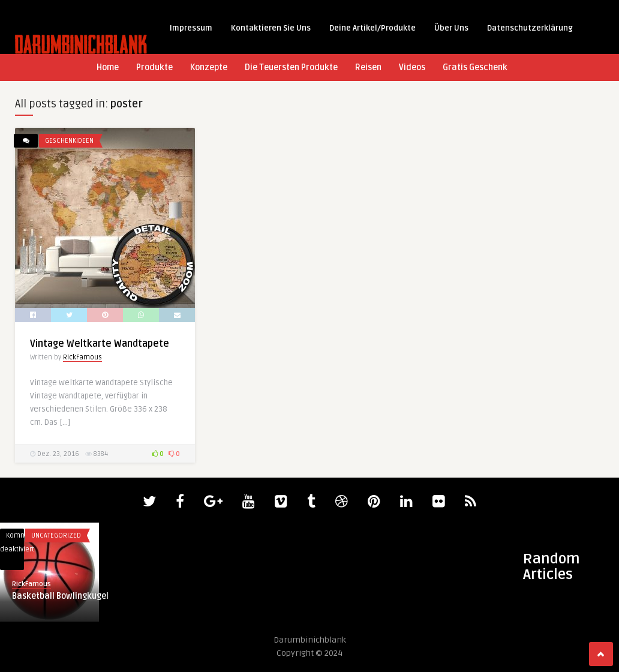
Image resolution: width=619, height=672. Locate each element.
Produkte (154, 67)
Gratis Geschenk (475, 67)
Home (108, 67)
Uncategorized (56, 535)
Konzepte (209, 67)
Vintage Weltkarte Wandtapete (100, 344)
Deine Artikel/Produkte (372, 28)
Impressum (191, 28)
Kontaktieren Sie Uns (271, 28)
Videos (412, 67)
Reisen (368, 67)
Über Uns (451, 28)
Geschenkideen (69, 141)
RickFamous (82, 357)
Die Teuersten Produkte (291, 67)
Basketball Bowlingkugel (60, 596)
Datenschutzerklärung (530, 28)
